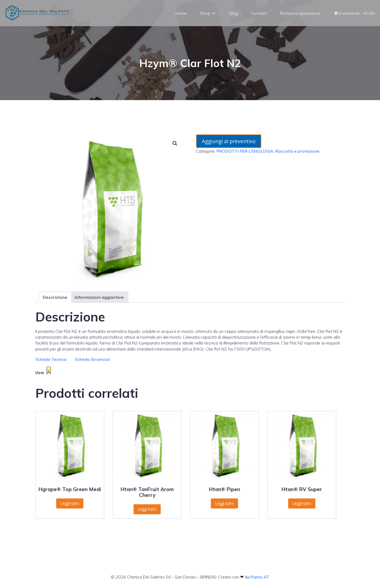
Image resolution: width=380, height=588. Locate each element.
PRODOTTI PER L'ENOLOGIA (245, 151)
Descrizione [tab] (55, 297)
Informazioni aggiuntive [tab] (99, 297)
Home (181, 13)
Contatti (259, 13)
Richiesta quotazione (300, 13)
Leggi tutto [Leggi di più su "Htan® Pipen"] (224, 503)
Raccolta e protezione (297, 151)
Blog (233, 13)
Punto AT (260, 577)
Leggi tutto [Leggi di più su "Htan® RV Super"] (302, 503)
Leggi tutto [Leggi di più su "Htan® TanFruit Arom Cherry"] (147, 509)
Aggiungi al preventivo (229, 141)
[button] (175, 143)
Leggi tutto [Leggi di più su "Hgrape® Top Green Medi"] (70, 503)
